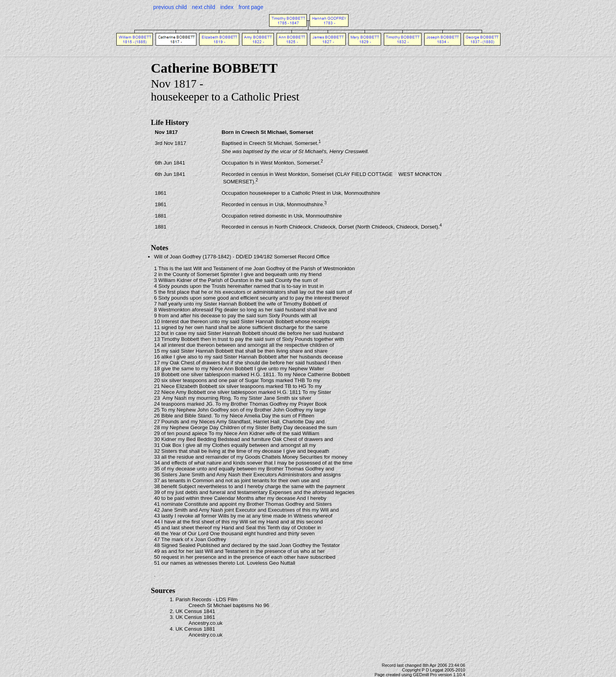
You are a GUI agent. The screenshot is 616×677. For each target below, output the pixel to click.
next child (204, 7)
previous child (170, 7)
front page (251, 7)
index (227, 7)
